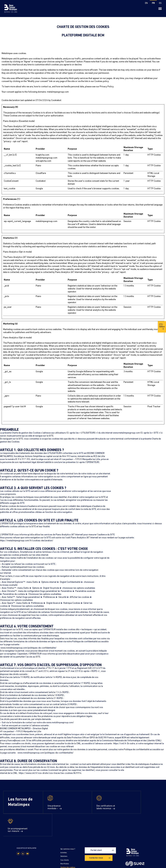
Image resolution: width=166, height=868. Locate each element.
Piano (38, 166)
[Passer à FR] (153, 3)
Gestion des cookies (68, 845)
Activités (64, 830)
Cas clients (65, 837)
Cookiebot (56, 100)
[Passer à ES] (160, 3)
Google (39, 189)
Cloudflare (41, 173)
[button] (160, 9)
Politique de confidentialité (29, 864)
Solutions (64, 834)
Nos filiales (65, 841)
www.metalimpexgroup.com (126, 433)
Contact (162, 353)
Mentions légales (9, 864)
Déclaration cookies (68, 848)
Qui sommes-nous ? (68, 826)
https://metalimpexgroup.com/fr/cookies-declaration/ (27, 541)
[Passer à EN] (146, 3)
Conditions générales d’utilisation (71, 864)
